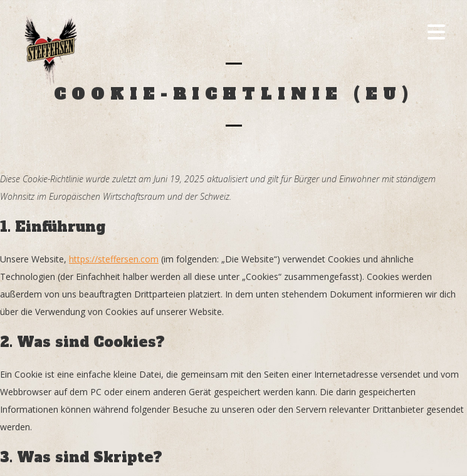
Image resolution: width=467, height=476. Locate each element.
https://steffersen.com (114, 259)
